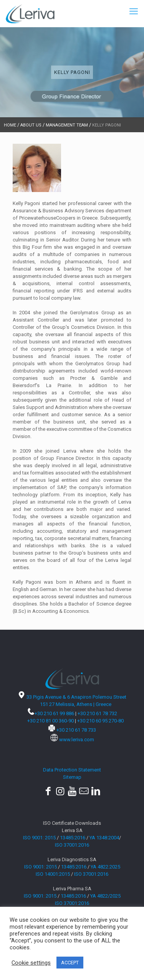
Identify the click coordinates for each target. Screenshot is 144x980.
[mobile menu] (134, 11)
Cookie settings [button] (31, 963)
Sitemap (72, 777)
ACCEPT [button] (70, 963)
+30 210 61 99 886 (54, 713)
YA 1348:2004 (104, 838)
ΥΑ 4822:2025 (105, 867)
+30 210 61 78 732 (97, 713)
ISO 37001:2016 (72, 845)
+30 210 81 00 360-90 (50, 721)
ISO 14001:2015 (53, 874)
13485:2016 (73, 838)
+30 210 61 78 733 (76, 730)
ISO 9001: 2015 (39, 838)
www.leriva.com (77, 740)
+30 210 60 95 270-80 (100, 721)
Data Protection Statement (72, 770)
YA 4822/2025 (105, 896)
